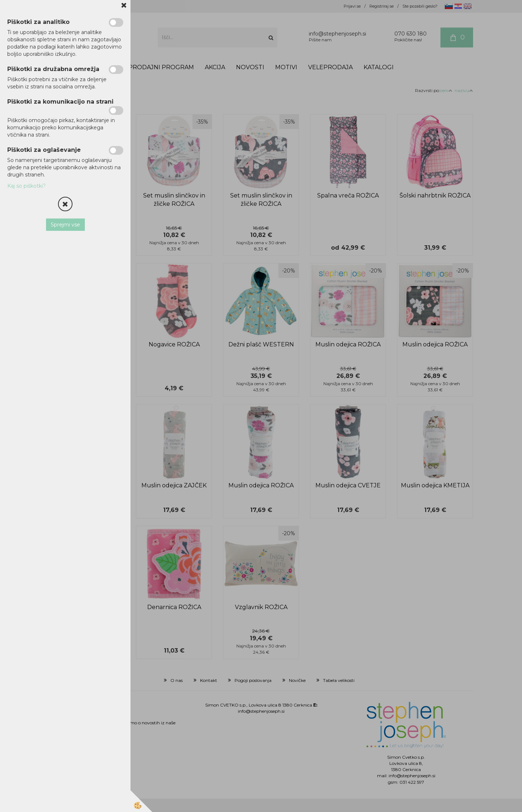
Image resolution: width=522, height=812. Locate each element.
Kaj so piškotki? (26, 186)
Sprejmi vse (65, 225)
